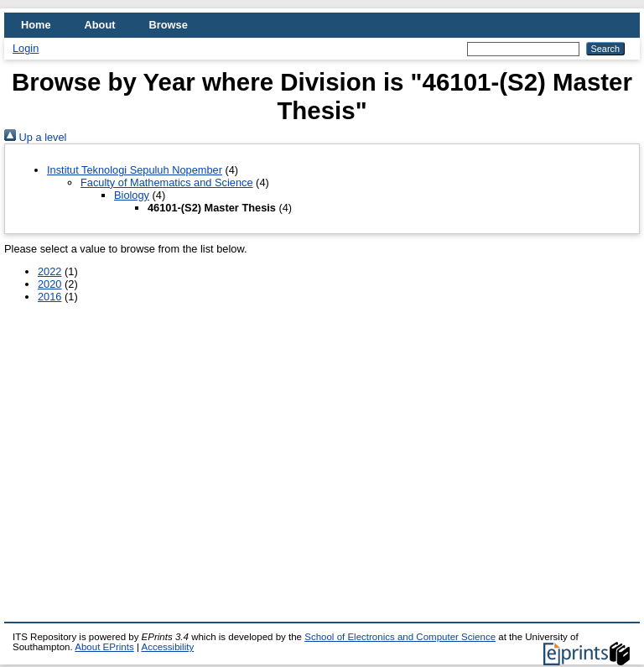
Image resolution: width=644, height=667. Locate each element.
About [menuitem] (100, 25)
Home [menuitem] (36, 25)
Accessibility (167, 647)
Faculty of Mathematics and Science (167, 182)
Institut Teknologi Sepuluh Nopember (135, 170)
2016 (49, 297)
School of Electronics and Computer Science (400, 637)
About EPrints (104, 647)
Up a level (35, 137)
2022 (49, 271)
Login (26, 48)
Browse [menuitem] (169, 25)
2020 (49, 284)
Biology (132, 195)
